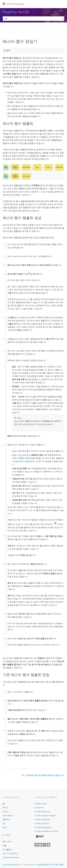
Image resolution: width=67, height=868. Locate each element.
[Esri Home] (40, 836)
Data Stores (8, 816)
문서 (5, 827)
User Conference (10, 853)
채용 (5, 846)
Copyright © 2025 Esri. (12, 865)
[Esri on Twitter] (36, 845)
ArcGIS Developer (42, 819)
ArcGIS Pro (39, 808)
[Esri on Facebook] (40, 845)
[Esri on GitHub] (44, 845)
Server (6, 812)
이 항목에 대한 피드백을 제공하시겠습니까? (45, 775)
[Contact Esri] (48, 845)
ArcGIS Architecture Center (46, 831)
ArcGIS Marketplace (43, 827)
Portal (5, 808)
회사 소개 (7, 842)
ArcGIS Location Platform (45, 816)
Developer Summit (11, 857)
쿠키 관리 (55, 865)
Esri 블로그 (7, 849)
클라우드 (7, 819)
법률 (62, 865)
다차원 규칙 (40, 461)
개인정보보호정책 (43, 865)
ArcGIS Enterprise (15, 4)
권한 (59, 244)
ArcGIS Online (41, 804)
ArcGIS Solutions (42, 823)
